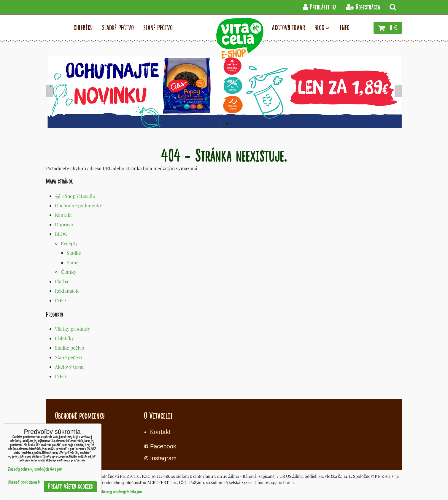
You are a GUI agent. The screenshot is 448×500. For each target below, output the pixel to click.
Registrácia (363, 7)
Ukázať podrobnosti (24, 483)
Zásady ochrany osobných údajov (114, 492)
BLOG (61, 234)
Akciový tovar (70, 367)
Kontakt (63, 215)
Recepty (69, 243)
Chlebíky (64, 338)
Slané (73, 262)
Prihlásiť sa (320, 7)
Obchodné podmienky (78, 205)
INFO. (61, 376)
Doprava (64, 224)
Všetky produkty (73, 329)
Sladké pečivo (70, 348)
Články (69, 272)
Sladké (74, 253)
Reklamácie (67, 291)
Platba (62, 281)
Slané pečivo (68, 357)
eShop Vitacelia (75, 196)
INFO (60, 300)
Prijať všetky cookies (70, 487)
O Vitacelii (158, 416)
